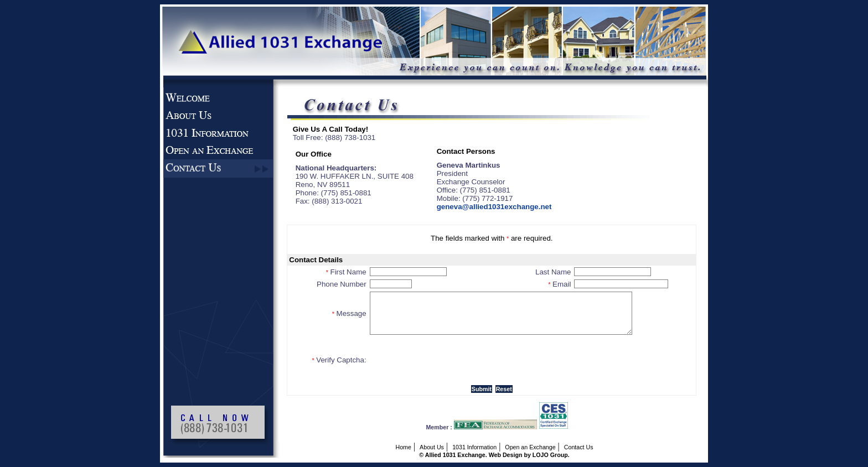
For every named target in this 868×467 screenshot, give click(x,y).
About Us (432, 447)
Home (403, 447)
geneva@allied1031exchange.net (494, 207)
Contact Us (579, 447)
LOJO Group (550, 455)
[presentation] (454, 360)
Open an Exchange (530, 447)
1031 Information (474, 447)
